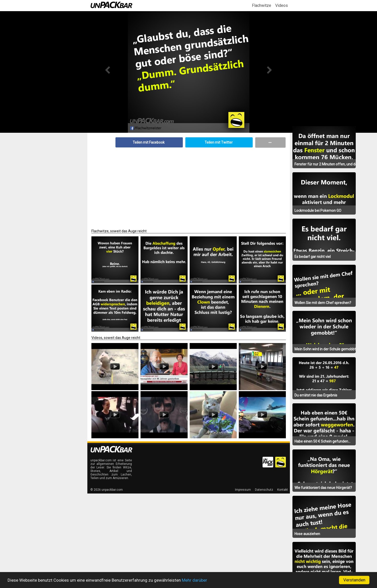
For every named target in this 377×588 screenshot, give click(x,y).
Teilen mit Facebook (149, 142)
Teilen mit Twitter (219, 142)
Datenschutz (264, 490)
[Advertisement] (189, 186)
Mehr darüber (194, 580)
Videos (282, 5)
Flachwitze (262, 5)
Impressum (243, 490)
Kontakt (283, 490)
